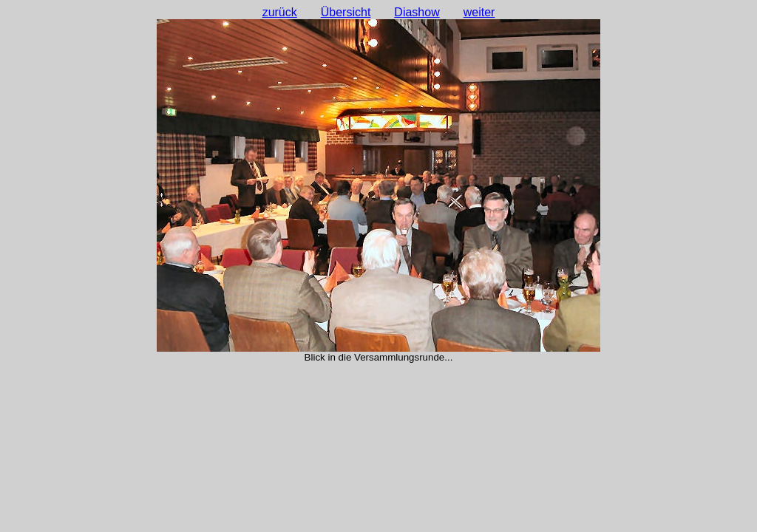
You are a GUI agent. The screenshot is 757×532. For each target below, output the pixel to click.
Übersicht (346, 12)
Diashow (417, 12)
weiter (479, 12)
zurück (280, 12)
